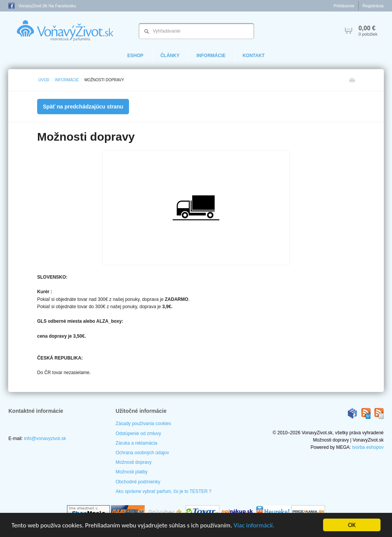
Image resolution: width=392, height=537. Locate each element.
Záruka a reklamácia (136, 443)
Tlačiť (352, 82)
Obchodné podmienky (138, 482)
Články (170, 56)
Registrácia (373, 6)
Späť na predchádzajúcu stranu (83, 107)
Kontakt (254, 56)
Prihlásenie (344, 6)
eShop (136, 56)
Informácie (211, 56)
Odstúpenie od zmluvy (138, 434)
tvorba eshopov (368, 447)
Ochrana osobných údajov (142, 453)
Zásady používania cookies (143, 424)
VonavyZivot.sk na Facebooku (42, 6)
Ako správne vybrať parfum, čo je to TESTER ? (163, 491)
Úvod (44, 80)
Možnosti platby (131, 472)
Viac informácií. (254, 525)
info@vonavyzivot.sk (45, 438)
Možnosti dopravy (134, 462)
